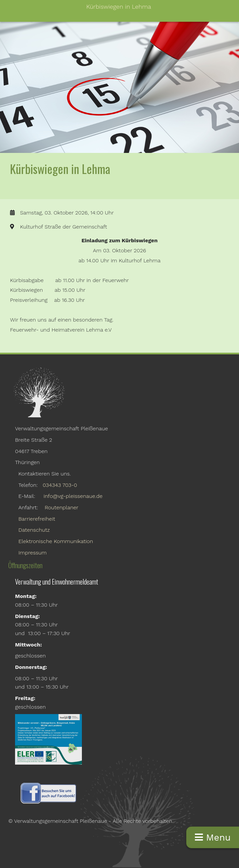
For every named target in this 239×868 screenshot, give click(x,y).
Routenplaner (62, 507)
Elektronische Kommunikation (56, 541)
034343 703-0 (60, 485)
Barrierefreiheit (37, 519)
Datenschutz (34, 530)
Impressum (33, 553)
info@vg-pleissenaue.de (73, 496)
